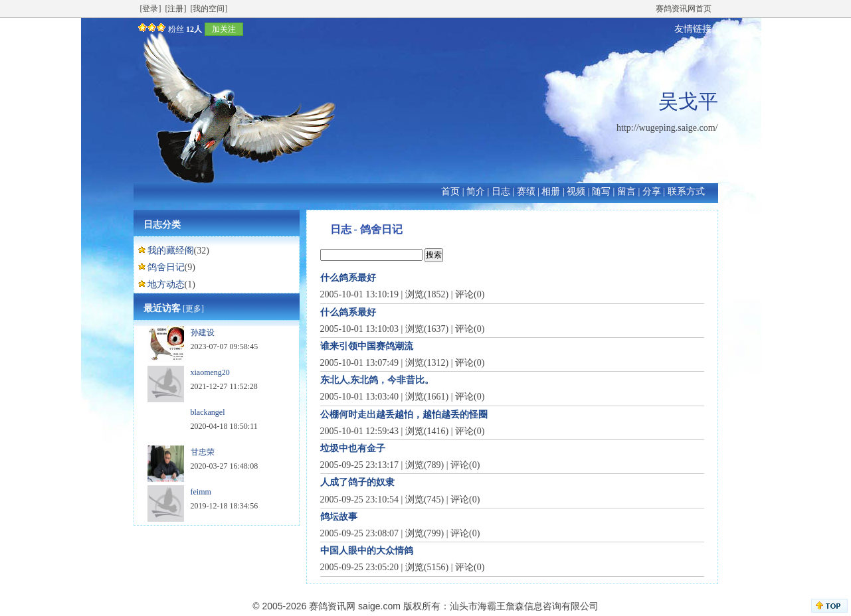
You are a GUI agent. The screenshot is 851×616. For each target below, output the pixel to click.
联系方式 (686, 192)
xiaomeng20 (210, 372)
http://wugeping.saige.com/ (667, 128)
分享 (652, 192)
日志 (501, 192)
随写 (601, 192)
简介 (476, 192)
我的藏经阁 (171, 251)
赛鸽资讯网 (332, 606)
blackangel (208, 412)
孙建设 (203, 333)
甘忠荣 (203, 452)
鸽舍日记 (166, 267)
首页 (450, 192)
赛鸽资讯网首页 (684, 9)
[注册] (176, 9)
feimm (201, 492)
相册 (551, 192)
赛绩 (526, 192)
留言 (626, 192)
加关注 (224, 29)
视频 (576, 192)
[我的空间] (209, 9)
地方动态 (166, 284)
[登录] (151, 9)
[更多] (193, 309)
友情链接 (693, 29)
